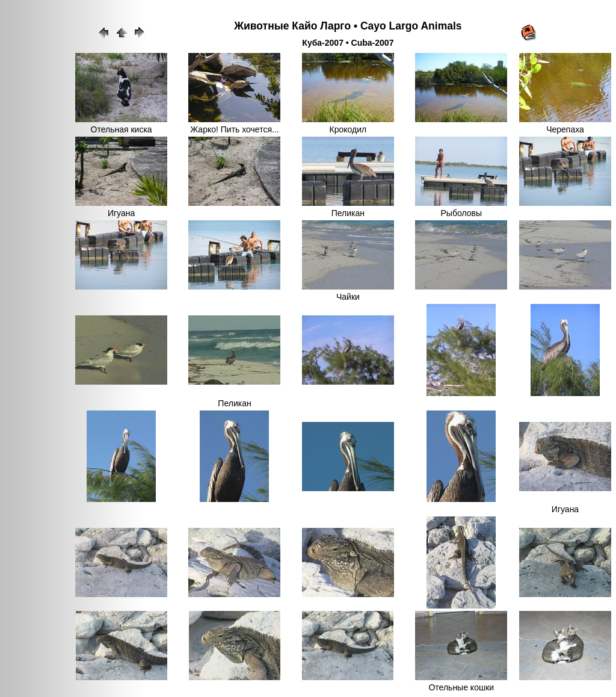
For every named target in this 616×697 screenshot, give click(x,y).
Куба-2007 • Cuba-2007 (348, 43)
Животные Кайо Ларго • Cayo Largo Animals (348, 26)
